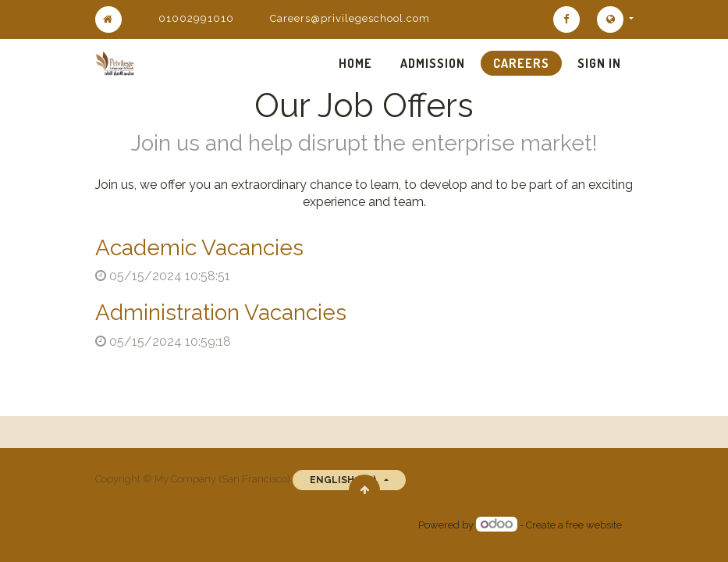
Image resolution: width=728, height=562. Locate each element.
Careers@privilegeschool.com (350, 18)
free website (594, 525)
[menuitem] (355, 63)
